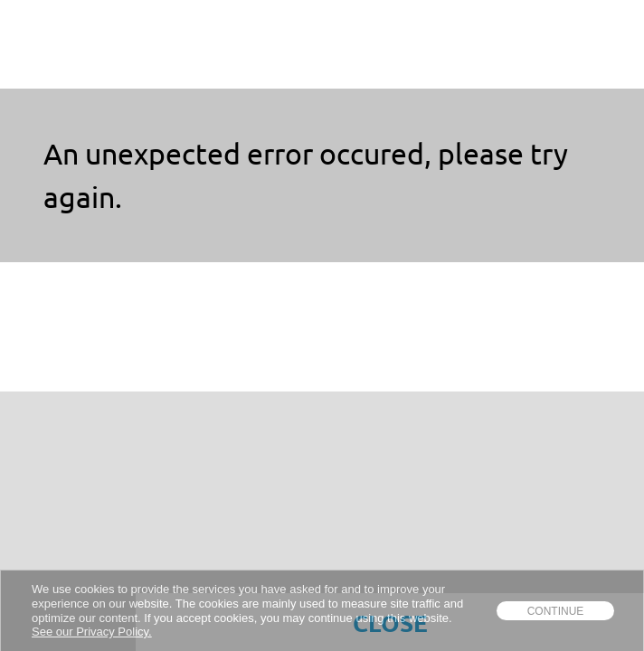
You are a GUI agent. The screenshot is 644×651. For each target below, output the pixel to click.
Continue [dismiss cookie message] (556, 611)
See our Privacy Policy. (92, 632)
